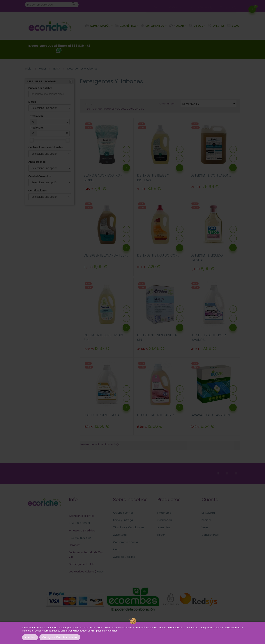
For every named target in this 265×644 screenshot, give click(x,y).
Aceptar (30, 637)
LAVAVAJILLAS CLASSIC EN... (211, 415)
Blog (116, 549)
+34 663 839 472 (80, 538)
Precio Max (50, 131)
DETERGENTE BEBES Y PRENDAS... (153, 178)
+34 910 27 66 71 (79, 523)
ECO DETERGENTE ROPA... (103, 415)
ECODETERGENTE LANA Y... (156, 415)
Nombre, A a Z (209, 104)
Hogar (161, 535)
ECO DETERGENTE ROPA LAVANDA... (208, 338)
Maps (100, 572)
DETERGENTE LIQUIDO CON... (158, 255)
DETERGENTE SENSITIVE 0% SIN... (104, 338)
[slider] (32, 140)
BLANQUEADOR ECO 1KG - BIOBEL (103, 178)
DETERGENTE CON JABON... (211, 175)
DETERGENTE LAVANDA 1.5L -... (106, 255)
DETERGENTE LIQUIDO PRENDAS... (207, 258)
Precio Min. (50, 120)
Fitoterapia (164, 513)
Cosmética (165, 520)
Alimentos (164, 527)
